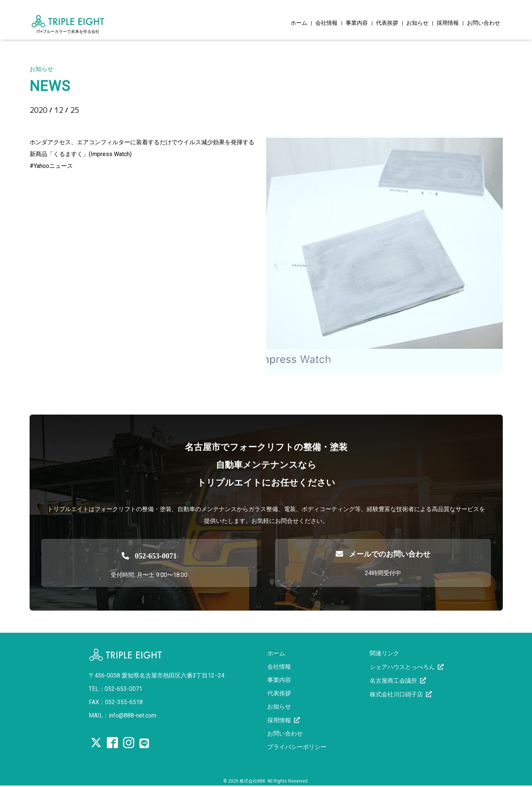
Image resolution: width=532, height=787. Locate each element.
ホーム (299, 23)
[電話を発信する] (149, 554)
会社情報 (326, 23)
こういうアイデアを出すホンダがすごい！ (126, 123)
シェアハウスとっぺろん (402, 667)
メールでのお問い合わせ (383, 554)
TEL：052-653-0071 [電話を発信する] (116, 689)
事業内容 (357, 23)
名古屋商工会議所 (393, 681)
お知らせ (417, 23)
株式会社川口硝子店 (396, 694)
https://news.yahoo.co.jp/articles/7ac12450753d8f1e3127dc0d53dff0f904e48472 (137, 178)
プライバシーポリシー (297, 747)
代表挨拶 (387, 23)
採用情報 (448, 23)
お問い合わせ (484, 23)
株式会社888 (252, 781)
